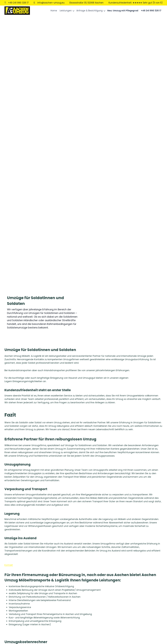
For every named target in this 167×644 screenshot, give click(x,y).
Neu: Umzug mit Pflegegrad (123, 11)
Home (54, 11)
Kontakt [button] (9, 565)
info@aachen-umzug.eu (51, 3)
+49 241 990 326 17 (18, 3)
